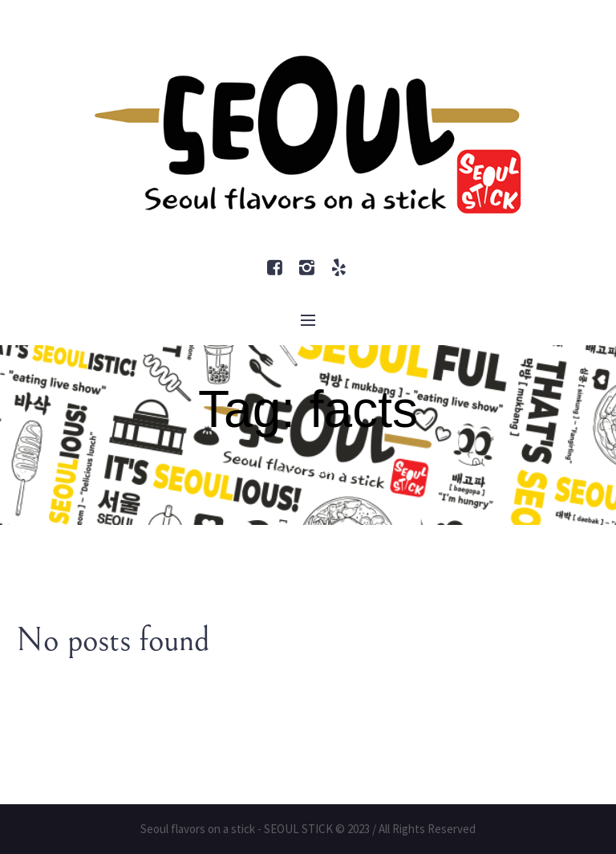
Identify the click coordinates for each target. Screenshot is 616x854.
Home (277, 472)
